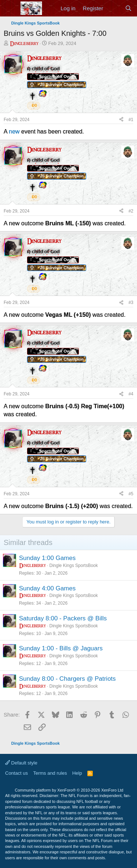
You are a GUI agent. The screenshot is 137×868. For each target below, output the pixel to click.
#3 (131, 303)
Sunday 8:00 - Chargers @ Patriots (67, 679)
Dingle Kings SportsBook (74, 565)
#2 (131, 211)
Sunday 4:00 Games (47, 588)
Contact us (16, 773)
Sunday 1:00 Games (47, 558)
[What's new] (114, 8)
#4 (131, 394)
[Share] (121, 120)
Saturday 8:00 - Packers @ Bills (63, 618)
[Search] (128, 8)
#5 (131, 494)
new (14, 131)
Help (77, 773)
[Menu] (10, 8)
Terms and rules (50, 773)
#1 (131, 120)
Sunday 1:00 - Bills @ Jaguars (61, 648)
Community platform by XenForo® (69, 790)
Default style (21, 763)
